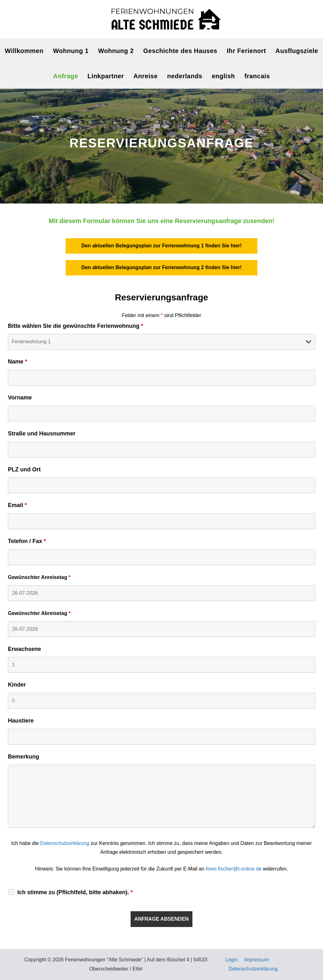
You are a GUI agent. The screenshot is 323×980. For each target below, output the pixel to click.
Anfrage (65, 76)
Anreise (146, 76)
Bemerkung (23, 757)
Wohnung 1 (71, 51)
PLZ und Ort (24, 469)
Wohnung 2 (116, 51)
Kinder (17, 685)
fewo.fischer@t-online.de (234, 869)
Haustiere (21, 721)
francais (257, 76)
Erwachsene (24, 649)
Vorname (20, 398)
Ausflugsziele (297, 51)
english (223, 76)
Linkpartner (106, 76)
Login (231, 960)
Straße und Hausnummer (42, 434)
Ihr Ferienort (246, 51)
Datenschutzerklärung (65, 843)
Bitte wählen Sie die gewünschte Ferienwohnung (76, 326)
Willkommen (24, 51)
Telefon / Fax (27, 541)
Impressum (257, 960)
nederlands (185, 76)
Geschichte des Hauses (180, 51)
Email (17, 505)
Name (18, 362)
